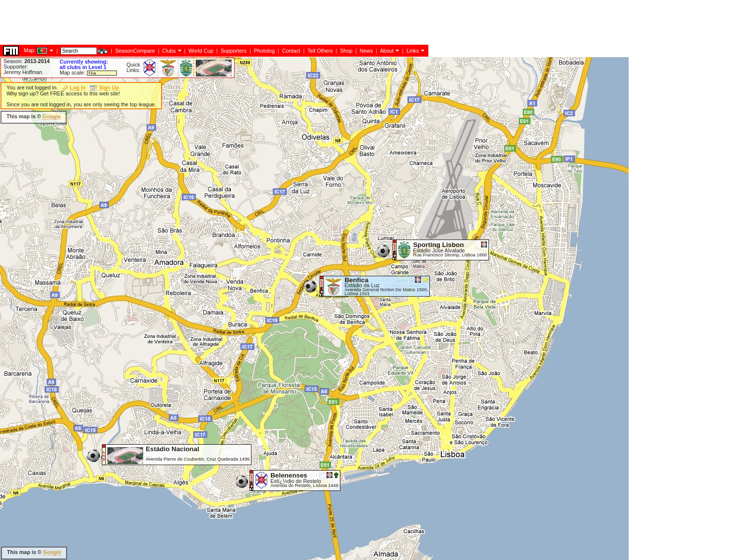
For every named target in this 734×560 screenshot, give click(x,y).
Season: (27, 61)
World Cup (201, 51)
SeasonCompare (135, 51)
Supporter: (16, 67)
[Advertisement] (181, 22)
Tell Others (320, 51)
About (387, 51)
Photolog (264, 51)
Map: (30, 50)
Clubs (169, 51)
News (367, 51)
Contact (291, 51)
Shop (346, 51)
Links (413, 51)
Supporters (234, 51)
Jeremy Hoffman (23, 72)
